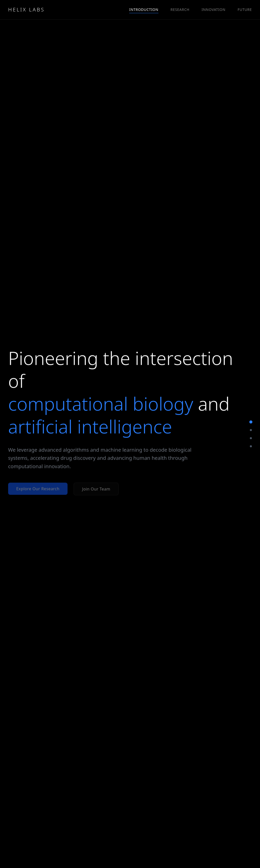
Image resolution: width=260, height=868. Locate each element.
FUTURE (245, 10)
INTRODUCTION (144, 10)
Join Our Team (96, 489)
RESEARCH (180, 10)
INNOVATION (214, 10)
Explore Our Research (38, 489)
